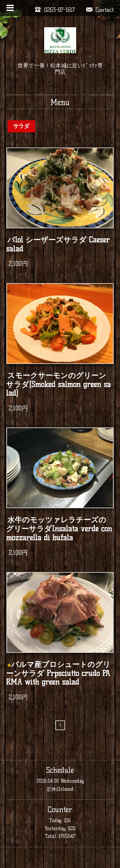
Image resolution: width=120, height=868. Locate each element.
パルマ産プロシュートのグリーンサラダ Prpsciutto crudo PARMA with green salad (58, 673)
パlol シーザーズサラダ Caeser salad (58, 244)
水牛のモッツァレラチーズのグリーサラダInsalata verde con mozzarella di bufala (59, 529)
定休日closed (60, 789)
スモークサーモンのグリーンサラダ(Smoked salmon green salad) (58, 384)
